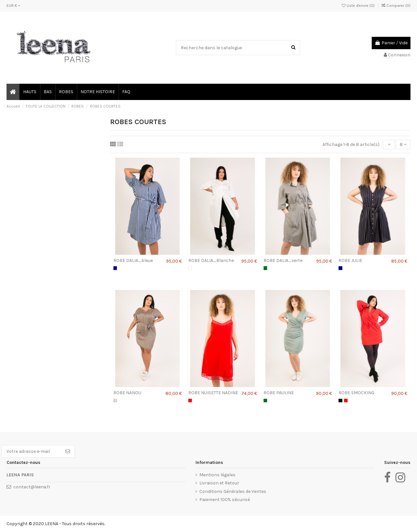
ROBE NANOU (127, 393)
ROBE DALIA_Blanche (211, 260)
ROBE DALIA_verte (283, 260)
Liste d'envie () (359, 6)
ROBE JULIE (350, 260)
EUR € (14, 6)
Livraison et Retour (219, 483)
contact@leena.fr (32, 487)
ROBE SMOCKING (356, 393)
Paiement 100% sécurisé (225, 500)
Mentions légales (217, 475)
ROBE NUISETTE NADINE (213, 393)
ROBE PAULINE (279, 393)
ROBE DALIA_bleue (133, 260)
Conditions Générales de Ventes (233, 491)
